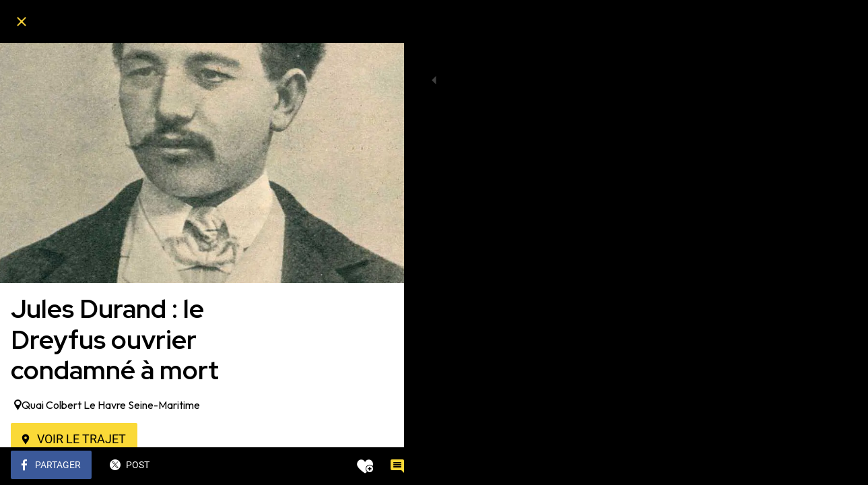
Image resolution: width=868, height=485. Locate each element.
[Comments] (377, 466)
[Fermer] (22, 22)
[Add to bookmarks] (345, 466)
